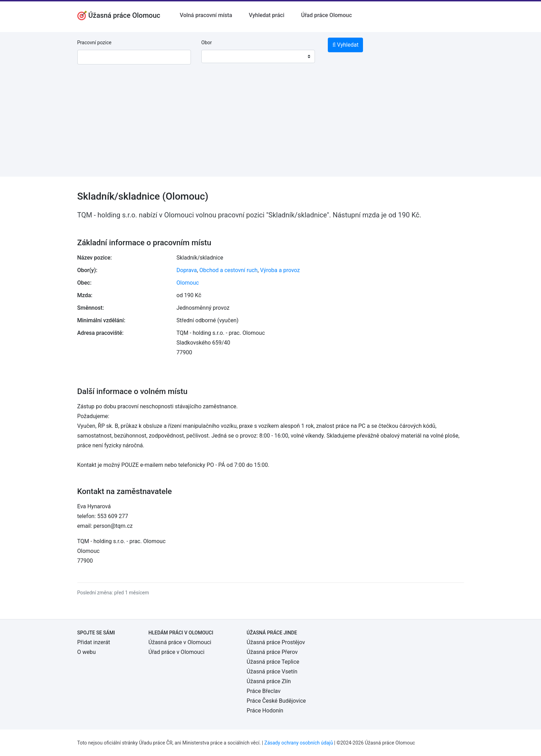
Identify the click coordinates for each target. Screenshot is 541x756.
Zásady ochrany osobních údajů (299, 743)
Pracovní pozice (94, 43)
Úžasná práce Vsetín (272, 672)
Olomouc (188, 283)
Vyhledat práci (266, 15)
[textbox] (216, 56)
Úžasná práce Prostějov (276, 642)
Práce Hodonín (265, 711)
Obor (207, 43)
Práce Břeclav (264, 691)
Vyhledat (345, 45)
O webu (87, 652)
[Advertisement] (271, 128)
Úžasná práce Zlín (269, 681)
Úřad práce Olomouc (326, 15)
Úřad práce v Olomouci (176, 652)
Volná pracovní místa (206, 15)
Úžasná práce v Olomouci (180, 642)
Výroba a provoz (280, 270)
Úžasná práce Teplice (273, 662)
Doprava (187, 270)
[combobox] (258, 56)
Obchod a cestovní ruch (228, 270)
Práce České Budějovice (276, 701)
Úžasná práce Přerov (272, 652)
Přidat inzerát (94, 642)
